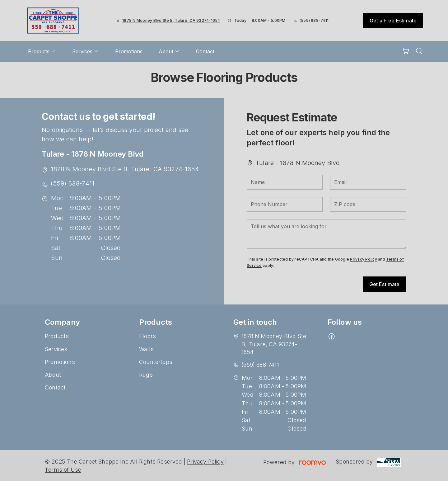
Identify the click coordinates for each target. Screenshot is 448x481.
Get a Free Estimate (393, 21)
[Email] (368, 182)
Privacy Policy (363, 259)
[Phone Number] (285, 204)
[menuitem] (42, 52)
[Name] (285, 182)
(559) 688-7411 (314, 20)
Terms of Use (63, 470)
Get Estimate (385, 284)
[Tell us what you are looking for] (326, 234)
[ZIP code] (368, 204)
